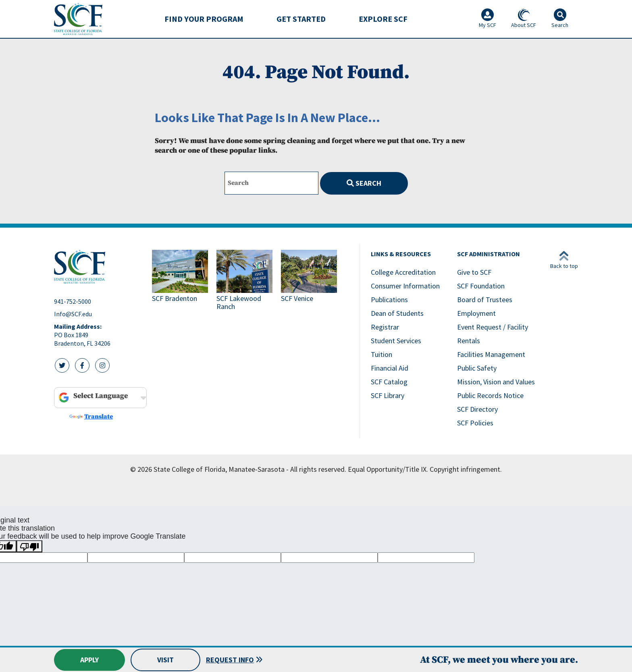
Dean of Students (397, 313)
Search (364, 183)
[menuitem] (204, 19)
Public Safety (477, 368)
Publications (389, 300)
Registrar (385, 327)
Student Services (396, 341)
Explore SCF (383, 19)
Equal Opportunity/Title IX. (388, 469)
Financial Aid (390, 368)
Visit (165, 660)
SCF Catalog (389, 382)
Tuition (381, 354)
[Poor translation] (29, 546)
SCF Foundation (481, 286)
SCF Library (388, 395)
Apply (89, 660)
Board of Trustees (485, 300)
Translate (91, 417)
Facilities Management (491, 354)
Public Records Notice (490, 395)
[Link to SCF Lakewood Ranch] (245, 281)
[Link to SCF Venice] (310, 281)
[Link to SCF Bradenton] (181, 281)
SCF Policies (475, 423)
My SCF (488, 19)
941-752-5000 (73, 301)
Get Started (301, 19)
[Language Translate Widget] (102, 396)
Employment (476, 313)
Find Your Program (204, 19)
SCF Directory (477, 409)
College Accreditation (403, 272)
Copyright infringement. (466, 469)
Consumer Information (405, 286)
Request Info (230, 660)
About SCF (524, 19)
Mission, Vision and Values (496, 382)
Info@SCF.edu (73, 314)
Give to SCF (474, 272)
